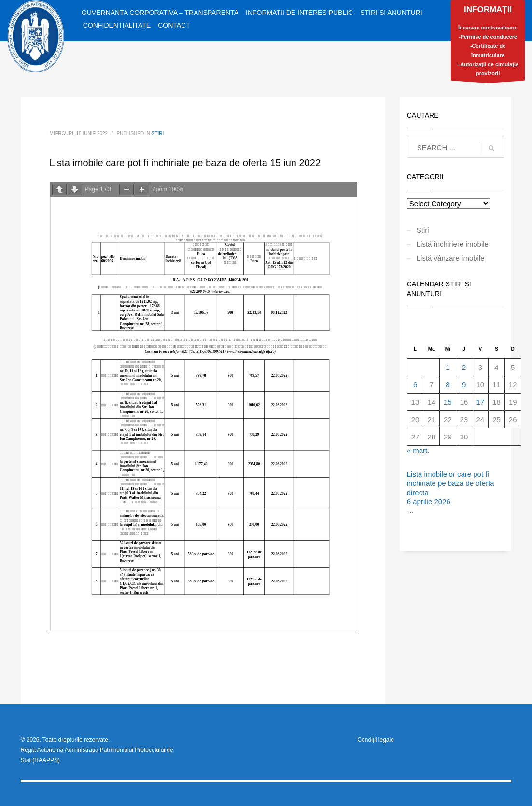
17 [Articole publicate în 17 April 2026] (480, 402)
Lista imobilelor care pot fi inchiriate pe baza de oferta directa (451, 483)
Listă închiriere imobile (453, 244)
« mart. (418, 450)
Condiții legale (375, 740)
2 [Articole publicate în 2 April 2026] (464, 367)
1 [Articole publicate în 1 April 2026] (448, 367)
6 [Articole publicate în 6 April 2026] (415, 385)
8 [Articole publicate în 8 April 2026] (448, 385)
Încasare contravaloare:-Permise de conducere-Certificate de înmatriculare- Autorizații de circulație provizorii (488, 43)
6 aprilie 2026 (429, 502)
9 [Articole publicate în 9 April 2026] (464, 385)
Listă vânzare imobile (451, 258)
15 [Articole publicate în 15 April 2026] (448, 402)
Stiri (158, 134)
